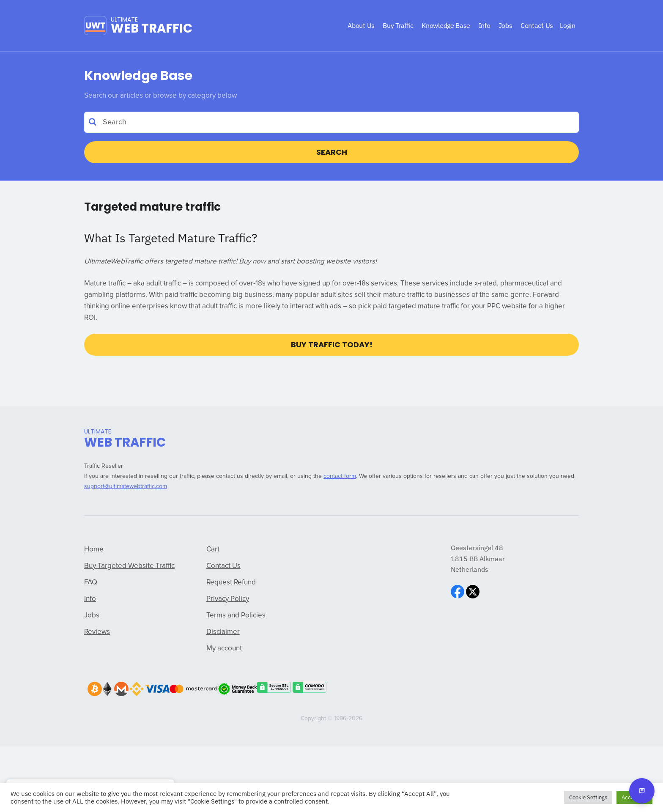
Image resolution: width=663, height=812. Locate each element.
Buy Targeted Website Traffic (129, 566)
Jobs (92, 616)
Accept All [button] (634, 797)
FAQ (91, 583)
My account (224, 649)
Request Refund (231, 583)
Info (90, 599)
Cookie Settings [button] (588, 797)
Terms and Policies (236, 616)
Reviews (97, 632)
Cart (213, 550)
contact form (340, 476)
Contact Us (223, 566)
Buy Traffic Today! (332, 344)
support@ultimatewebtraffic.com (126, 486)
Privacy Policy (228, 599)
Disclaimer (223, 632)
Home (94, 550)
